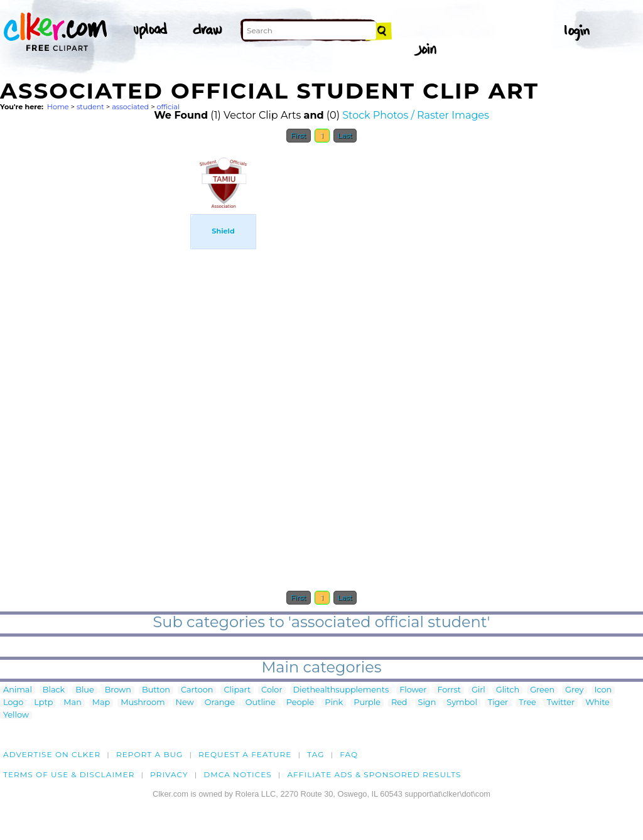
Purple (367, 703)
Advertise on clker (52, 754)
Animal (18, 690)
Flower (413, 690)
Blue (84, 690)
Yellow (16, 715)
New (185, 703)
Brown (118, 690)
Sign (427, 703)
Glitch (508, 690)
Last (345, 136)
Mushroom (143, 703)
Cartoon (197, 690)
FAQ (349, 754)
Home (58, 107)
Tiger (498, 703)
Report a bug (150, 754)
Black (54, 690)
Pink (334, 703)
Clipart (237, 690)
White (597, 703)
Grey (574, 690)
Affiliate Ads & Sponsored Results (374, 774)
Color (272, 690)
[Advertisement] (94, 338)
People (300, 703)
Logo (13, 703)
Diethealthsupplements (341, 690)
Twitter (561, 703)
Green (542, 690)
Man (72, 703)
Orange (220, 703)
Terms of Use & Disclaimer (69, 774)
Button (156, 690)
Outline (261, 703)
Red (399, 703)
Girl (478, 690)
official (168, 107)
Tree (527, 703)
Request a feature (245, 754)
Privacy (169, 774)
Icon (603, 690)
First (299, 136)
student (90, 107)
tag (316, 754)
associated (130, 107)
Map (101, 703)
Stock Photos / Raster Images (416, 115)
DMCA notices (238, 774)
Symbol (462, 703)
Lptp (43, 703)
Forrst (449, 690)
